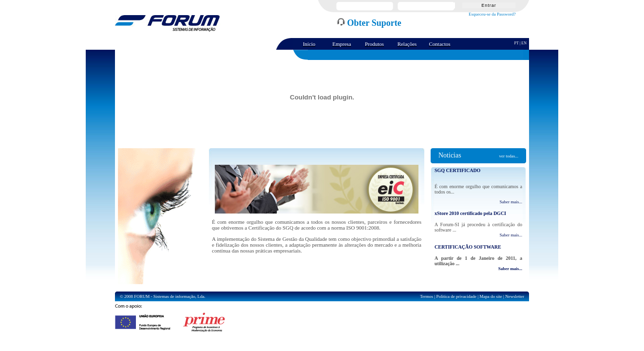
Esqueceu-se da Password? (492, 14)
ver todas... (509, 156)
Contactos (440, 44)
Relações (407, 44)
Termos (426, 296)
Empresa (341, 44)
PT (517, 43)
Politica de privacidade (456, 296)
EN (524, 43)
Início (309, 44)
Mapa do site (491, 296)
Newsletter (515, 296)
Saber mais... (511, 202)
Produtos (374, 44)
